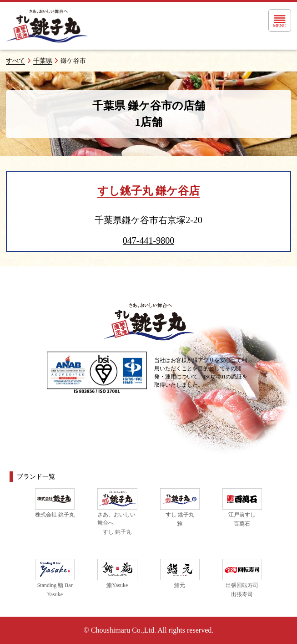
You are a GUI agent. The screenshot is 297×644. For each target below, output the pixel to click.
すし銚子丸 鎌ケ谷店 (148, 191)
